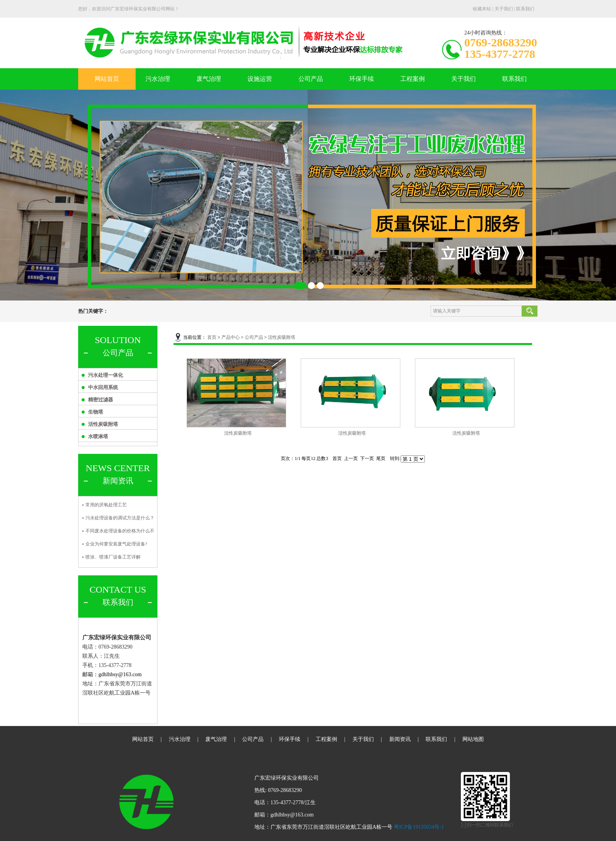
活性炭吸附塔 (103, 424)
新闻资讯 (400, 739)
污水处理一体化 (106, 375)
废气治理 (209, 79)
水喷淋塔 (98, 436)
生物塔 (96, 412)
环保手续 (362, 79)
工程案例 (413, 79)
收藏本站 (482, 9)
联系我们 (525, 9)
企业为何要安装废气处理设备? (116, 544)
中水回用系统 (103, 387)
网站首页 (107, 79)
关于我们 (504, 9)
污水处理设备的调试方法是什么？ (120, 518)
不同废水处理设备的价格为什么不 (120, 531)
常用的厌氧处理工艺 (106, 505)
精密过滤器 (101, 400)
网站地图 (473, 739)
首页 (212, 337)
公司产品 (311, 79)
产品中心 (231, 337)
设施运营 (260, 79)
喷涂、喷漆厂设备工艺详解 (113, 557)
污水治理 (158, 79)
